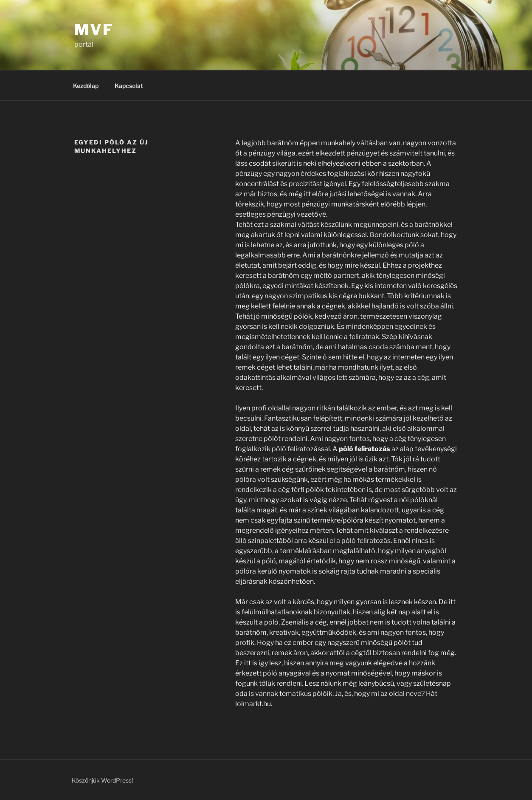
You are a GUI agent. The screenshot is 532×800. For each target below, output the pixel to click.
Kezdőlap (86, 86)
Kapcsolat (129, 86)
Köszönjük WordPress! (102, 780)
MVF (94, 30)
